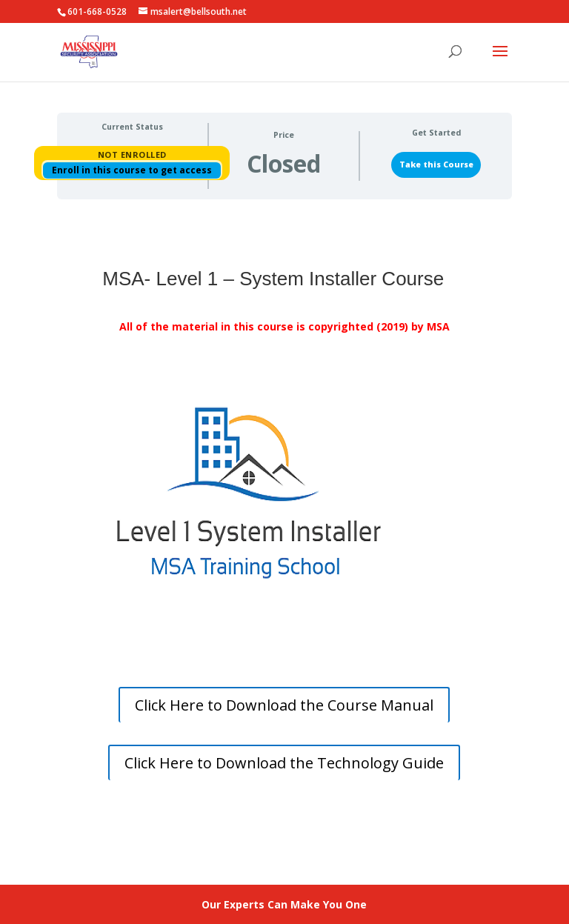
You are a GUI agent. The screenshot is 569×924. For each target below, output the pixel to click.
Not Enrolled (132, 154)
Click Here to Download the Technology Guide (284, 763)
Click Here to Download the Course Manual (284, 705)
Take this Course (436, 164)
